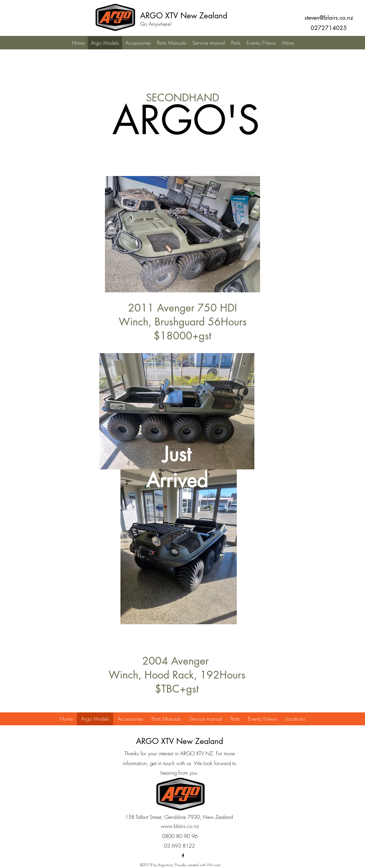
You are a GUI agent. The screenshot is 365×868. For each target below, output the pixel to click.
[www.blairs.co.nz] (180, 826)
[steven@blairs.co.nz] (329, 18)
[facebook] (183, 856)
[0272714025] (329, 28)
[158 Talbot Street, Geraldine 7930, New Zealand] (179, 817)
